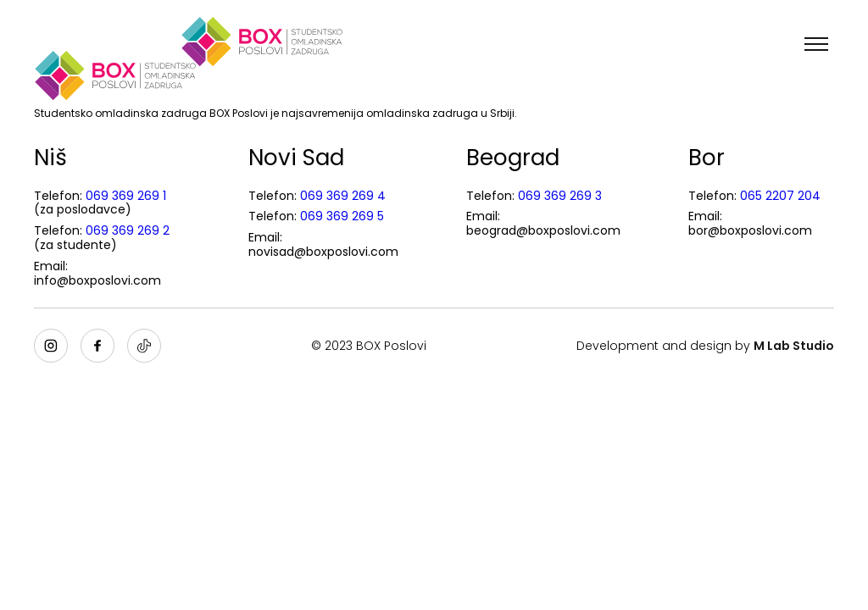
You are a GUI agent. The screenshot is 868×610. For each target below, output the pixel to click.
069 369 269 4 (343, 196)
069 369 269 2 (128, 230)
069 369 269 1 (126, 196)
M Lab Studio (794, 346)
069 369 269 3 (560, 196)
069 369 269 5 (342, 216)
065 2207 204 (780, 196)
